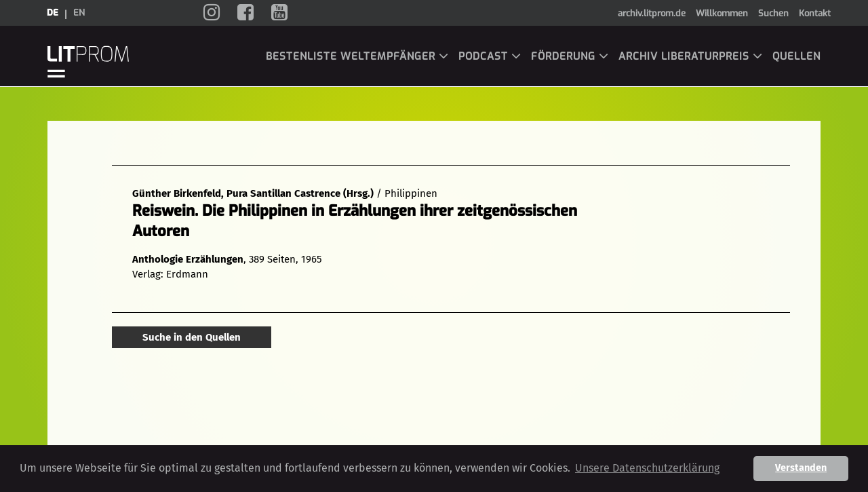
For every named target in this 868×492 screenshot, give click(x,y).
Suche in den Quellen (192, 337)
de (53, 13)
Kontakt (815, 13)
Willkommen (722, 13)
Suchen (773, 13)
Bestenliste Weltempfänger (357, 56)
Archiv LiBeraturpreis (691, 56)
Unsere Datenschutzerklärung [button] (647, 468)
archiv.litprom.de (652, 13)
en (79, 13)
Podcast (490, 56)
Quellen (796, 56)
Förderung (570, 56)
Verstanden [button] (801, 468)
